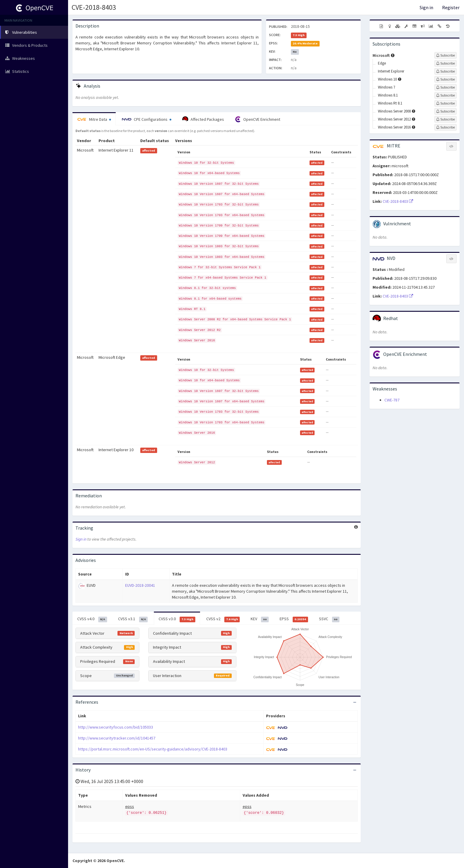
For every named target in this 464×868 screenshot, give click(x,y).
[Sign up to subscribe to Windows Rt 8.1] (446, 103)
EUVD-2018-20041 (140, 585)
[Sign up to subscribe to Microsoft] (446, 55)
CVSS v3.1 (133, 619)
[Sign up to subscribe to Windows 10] (446, 79)
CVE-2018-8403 (94, 7)
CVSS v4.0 (92, 619)
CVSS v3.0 (177, 619)
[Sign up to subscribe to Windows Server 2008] (446, 111)
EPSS (294, 619)
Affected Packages (203, 119)
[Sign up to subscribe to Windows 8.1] (446, 95)
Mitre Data (94, 119)
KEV (260, 619)
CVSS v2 (223, 619)
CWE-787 (392, 400)
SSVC (329, 619)
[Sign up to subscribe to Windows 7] (446, 87)
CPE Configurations (147, 119)
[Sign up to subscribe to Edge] (446, 63)
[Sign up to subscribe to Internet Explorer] (446, 71)
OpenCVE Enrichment (258, 119)
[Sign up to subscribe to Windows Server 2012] (446, 119)
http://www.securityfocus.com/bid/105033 (116, 727)
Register (451, 7)
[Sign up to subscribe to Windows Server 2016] (446, 127)
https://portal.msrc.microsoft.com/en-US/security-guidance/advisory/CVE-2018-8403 (153, 749)
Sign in (426, 7)
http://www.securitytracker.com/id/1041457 (117, 738)
